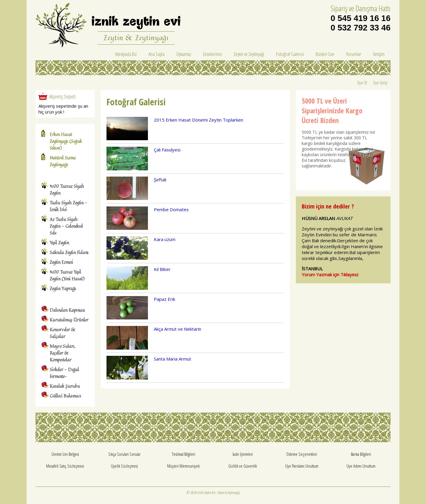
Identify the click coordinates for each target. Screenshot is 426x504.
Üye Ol (362, 83)
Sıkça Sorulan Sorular (124, 454)
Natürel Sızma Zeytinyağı (63, 161)
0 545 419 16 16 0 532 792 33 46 (361, 23)
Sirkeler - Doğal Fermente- (64, 373)
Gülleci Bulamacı (65, 396)
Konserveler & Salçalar (63, 333)
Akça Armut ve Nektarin (177, 329)
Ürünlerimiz (212, 54)
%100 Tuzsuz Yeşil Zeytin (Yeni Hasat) (67, 275)
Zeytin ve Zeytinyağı (249, 54)
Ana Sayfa (156, 54)
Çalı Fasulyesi (167, 150)
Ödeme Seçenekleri (302, 454)
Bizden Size (325, 54)
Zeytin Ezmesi (61, 262)
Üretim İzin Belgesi (65, 454)
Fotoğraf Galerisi (290, 54)
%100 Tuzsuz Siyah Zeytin (67, 190)
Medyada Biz (126, 54)
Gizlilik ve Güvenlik (243, 466)
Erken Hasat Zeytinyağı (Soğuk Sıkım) (66, 141)
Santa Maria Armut (172, 359)
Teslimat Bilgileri (184, 454)
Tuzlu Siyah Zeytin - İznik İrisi (68, 206)
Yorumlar (354, 54)
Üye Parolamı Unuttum (302, 466)
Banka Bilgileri (361, 454)
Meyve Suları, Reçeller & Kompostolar (63, 353)
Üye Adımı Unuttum (361, 466)
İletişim (379, 54)
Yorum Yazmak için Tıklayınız (330, 274)
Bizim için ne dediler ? (328, 206)
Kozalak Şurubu (65, 386)
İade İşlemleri (243, 454)
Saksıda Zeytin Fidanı (69, 252)
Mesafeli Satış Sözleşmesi (65, 466)
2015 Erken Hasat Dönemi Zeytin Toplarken (199, 120)
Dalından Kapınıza (67, 310)
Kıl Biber (162, 269)
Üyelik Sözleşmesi (124, 466)
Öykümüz (184, 54)
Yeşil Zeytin (59, 243)
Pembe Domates (171, 209)
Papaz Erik (164, 299)
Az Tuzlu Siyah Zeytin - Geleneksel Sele (66, 226)
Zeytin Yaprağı (63, 289)
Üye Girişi (380, 83)
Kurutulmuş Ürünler (69, 320)
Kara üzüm (165, 239)
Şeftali (160, 180)
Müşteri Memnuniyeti (183, 466)
